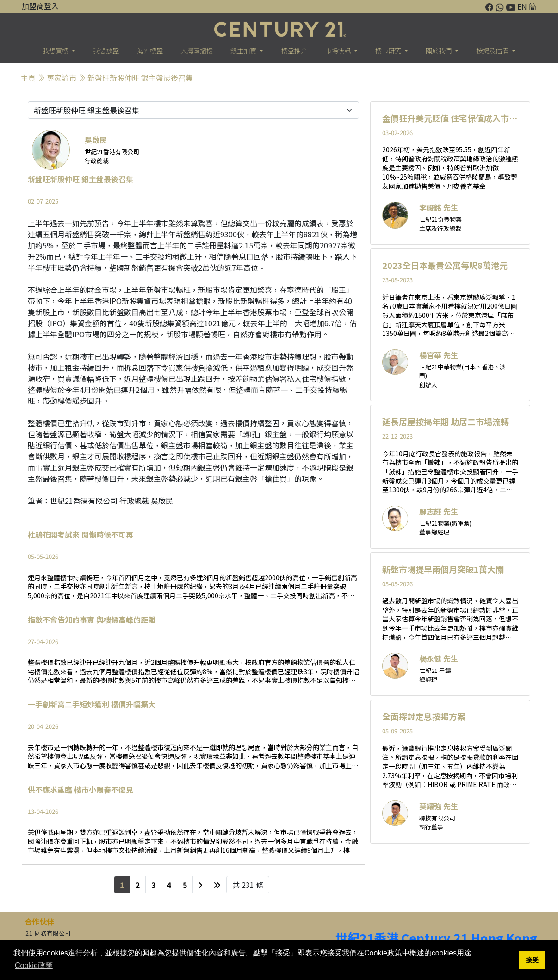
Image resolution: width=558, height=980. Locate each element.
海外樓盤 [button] (150, 50)
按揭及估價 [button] (493, 50)
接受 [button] (532, 960)
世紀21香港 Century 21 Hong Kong (436, 938)
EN (522, 6)
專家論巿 (62, 78)
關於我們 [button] (439, 50)
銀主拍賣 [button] (244, 50)
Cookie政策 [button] (34, 965)
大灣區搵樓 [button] (197, 50)
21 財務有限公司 (48, 933)
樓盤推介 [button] (294, 50)
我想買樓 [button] (56, 50)
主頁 (28, 78)
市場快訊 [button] (338, 50)
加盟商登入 (40, 6)
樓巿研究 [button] (389, 50)
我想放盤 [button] (106, 50)
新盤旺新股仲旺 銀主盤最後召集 (140, 78)
